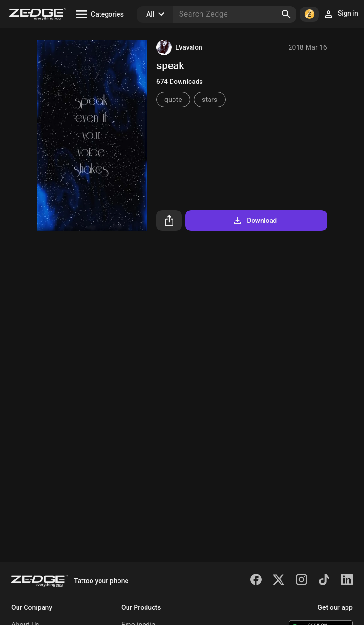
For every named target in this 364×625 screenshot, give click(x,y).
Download (254, 221)
